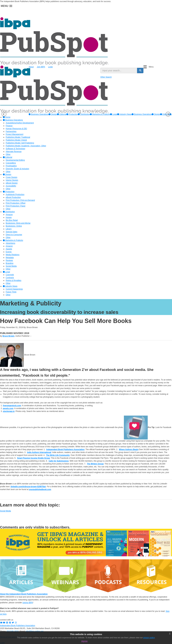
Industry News (124, 114)
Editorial (62, 114)
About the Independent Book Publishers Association (24, 594)
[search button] (140, 71)
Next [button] (168, 114)
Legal (114, 114)
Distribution (84, 114)
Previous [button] (4, 114)
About (31, 67)
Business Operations (39, 114)
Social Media (5, 511)
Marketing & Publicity (100, 114)
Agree (84, 641)
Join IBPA (41, 67)
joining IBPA (28, 603)
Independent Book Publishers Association (18, 626)
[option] (39, 114)
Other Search (106, 77)
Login (50, 67)
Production (72, 114)
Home (7, 117)
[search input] (119, 71)
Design (53, 114)
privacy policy (149, 638)
